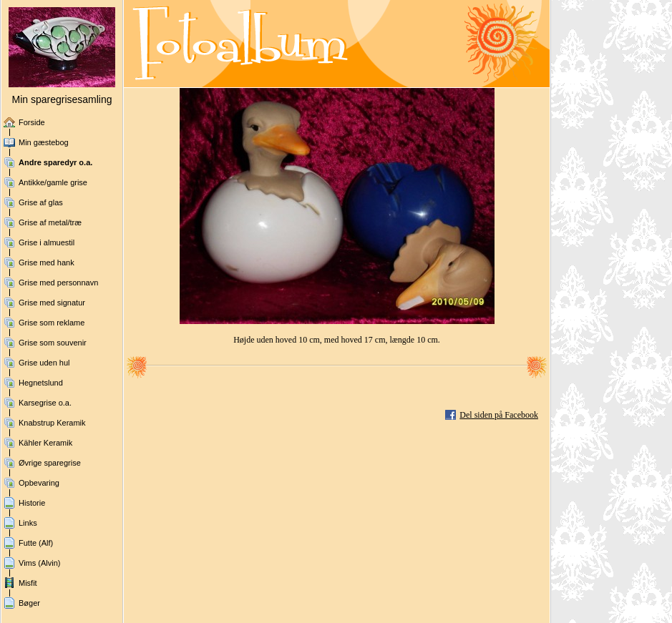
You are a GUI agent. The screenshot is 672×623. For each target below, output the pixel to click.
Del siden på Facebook (499, 415)
